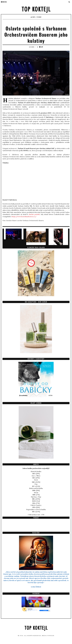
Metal (36, 493)
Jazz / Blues (36, 476)
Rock (36, 480)
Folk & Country (36, 505)
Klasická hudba (36, 471)
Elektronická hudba (36, 488)
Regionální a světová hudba (36, 509)
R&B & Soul (36, 501)
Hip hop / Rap (36, 497)
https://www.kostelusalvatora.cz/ (24, 217)
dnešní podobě (34, 214)
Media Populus (48, 636)
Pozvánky (39, 17)
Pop (36, 484)
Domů (33, 17)
